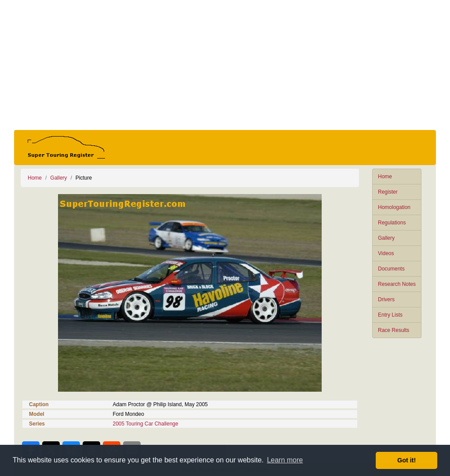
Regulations (392, 223)
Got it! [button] (406, 460)
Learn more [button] (285, 460)
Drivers (386, 299)
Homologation (394, 207)
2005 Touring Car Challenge (146, 424)
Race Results (394, 330)
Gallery (386, 238)
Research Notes (397, 284)
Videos (386, 253)
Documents (391, 269)
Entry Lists (390, 315)
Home (385, 177)
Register (388, 192)
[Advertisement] (225, 65)
